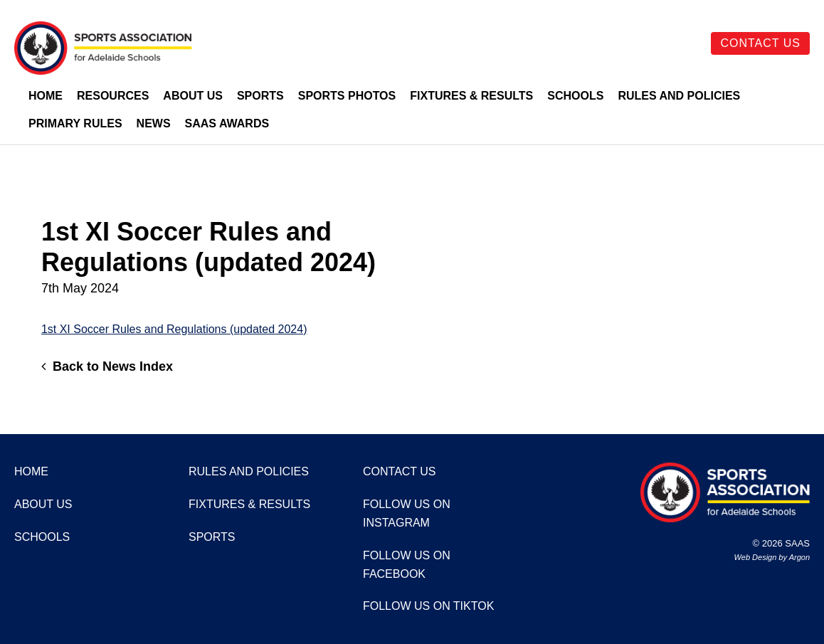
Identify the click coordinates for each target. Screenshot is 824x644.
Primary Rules (75, 123)
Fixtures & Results (471, 96)
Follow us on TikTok (428, 606)
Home (46, 96)
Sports (260, 96)
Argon (799, 557)
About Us (193, 96)
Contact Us (760, 43)
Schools (575, 96)
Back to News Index (107, 366)
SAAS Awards (227, 123)
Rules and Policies (679, 96)
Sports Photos (347, 96)
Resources (113, 96)
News (154, 123)
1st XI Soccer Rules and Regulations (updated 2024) (174, 329)
